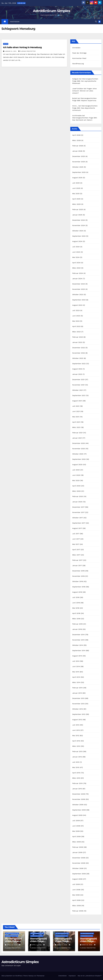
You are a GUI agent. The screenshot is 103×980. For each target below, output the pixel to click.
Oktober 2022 (78, 358)
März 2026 (76, 140)
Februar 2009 (78, 847)
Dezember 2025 (79, 156)
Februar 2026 (78, 146)
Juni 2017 (76, 539)
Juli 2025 (76, 183)
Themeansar (41, 976)
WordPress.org (78, 64)
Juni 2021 (76, 411)
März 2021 (76, 427)
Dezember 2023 (79, 284)
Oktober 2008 (78, 868)
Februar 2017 (77, 560)
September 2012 (79, 714)
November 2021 (78, 385)
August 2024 (77, 241)
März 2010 (76, 778)
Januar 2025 (77, 215)
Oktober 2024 (78, 231)
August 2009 (77, 815)
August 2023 (77, 305)
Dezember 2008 (79, 858)
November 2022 (79, 353)
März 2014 (76, 682)
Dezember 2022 (79, 348)
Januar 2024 (77, 279)
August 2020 (77, 465)
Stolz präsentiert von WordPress (12, 976)
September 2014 (79, 651)
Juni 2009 (76, 826)
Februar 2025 (78, 209)
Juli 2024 (76, 247)
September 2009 (79, 810)
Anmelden (76, 48)
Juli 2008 (76, 884)
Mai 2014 (76, 672)
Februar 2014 (78, 688)
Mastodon (15, 22)
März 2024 (76, 268)
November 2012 (78, 704)
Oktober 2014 (78, 645)
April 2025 (76, 199)
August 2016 (77, 592)
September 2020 (79, 459)
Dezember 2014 (78, 635)
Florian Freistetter (27, 51)
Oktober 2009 (78, 805)
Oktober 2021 (78, 390)
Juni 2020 (76, 475)
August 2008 (77, 879)
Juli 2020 (76, 470)
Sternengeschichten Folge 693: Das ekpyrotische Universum (85, 108)
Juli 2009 (76, 821)
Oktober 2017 (78, 518)
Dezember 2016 (78, 571)
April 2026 (76, 135)
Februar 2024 (78, 273)
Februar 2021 (77, 433)
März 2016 (76, 619)
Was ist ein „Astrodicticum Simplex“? (90, 976)
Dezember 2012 (78, 698)
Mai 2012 (76, 736)
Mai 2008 (76, 895)
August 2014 (77, 656)
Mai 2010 (76, 767)
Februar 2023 (78, 337)
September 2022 (79, 364)
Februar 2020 (78, 496)
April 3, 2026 (37, 945)
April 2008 (76, 900)
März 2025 (76, 204)
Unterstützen (63, 976)
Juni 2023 (76, 316)
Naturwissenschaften (12, 933)
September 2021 (79, 395)
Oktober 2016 (78, 581)
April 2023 (76, 326)
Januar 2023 (77, 342)
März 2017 (76, 555)
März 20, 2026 (87, 945)
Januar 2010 (77, 789)
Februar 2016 (78, 624)
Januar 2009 (77, 852)
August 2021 (77, 401)
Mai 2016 (76, 608)
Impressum (72, 976)
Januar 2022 (77, 374)
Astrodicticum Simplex (51, 11)
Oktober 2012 (78, 709)
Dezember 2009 (79, 794)
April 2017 (76, 550)
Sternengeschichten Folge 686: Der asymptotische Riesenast (85, 81)
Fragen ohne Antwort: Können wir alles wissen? (84, 91)
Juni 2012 (76, 730)
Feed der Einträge (79, 53)
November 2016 (79, 576)
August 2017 (77, 528)
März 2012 (76, 746)
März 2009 (77, 842)
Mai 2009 (76, 831)
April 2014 (76, 677)
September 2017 (79, 523)
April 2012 (76, 741)
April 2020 (76, 486)
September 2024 (79, 236)
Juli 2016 (76, 597)
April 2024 (76, 263)
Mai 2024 (76, 257)
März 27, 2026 (62, 945)
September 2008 (79, 874)
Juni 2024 (76, 252)
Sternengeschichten (12, 936)
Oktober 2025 (78, 167)
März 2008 (77, 906)
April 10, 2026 (12, 945)
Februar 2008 (78, 911)
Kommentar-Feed (79, 58)
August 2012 (77, 720)
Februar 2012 (77, 751)
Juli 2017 (76, 534)
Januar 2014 (77, 693)
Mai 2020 (76, 480)
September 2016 (79, 587)
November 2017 (78, 512)
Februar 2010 (78, 783)
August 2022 (77, 369)
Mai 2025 (76, 194)
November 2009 (79, 799)
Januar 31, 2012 (11, 51)
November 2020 (79, 449)
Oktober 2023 (78, 295)
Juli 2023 (76, 310)
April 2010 (76, 773)
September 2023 (79, 300)
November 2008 (79, 863)
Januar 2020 (77, 502)
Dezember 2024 (79, 220)
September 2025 (79, 172)
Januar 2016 (77, 629)
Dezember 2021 (78, 380)
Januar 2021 (77, 438)
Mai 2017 (76, 544)
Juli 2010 (76, 762)
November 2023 (79, 289)
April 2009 (76, 836)
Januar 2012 (77, 757)
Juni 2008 (76, 890)
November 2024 (79, 225)
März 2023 (76, 332)
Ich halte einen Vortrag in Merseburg (22, 47)
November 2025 (79, 162)
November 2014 (79, 640)
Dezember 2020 (79, 443)
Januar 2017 (77, 565)
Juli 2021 (76, 406)
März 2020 (77, 491)
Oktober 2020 (78, 454)
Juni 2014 (76, 666)
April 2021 (76, 422)
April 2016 (76, 613)
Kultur (6, 44)
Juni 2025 (76, 188)
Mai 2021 (76, 417)
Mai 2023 (76, 321)
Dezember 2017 (78, 507)
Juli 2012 (76, 725)
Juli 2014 (76, 661)
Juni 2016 (76, 603)
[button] (96, 22)
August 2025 (77, 178)
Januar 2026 (77, 151)
